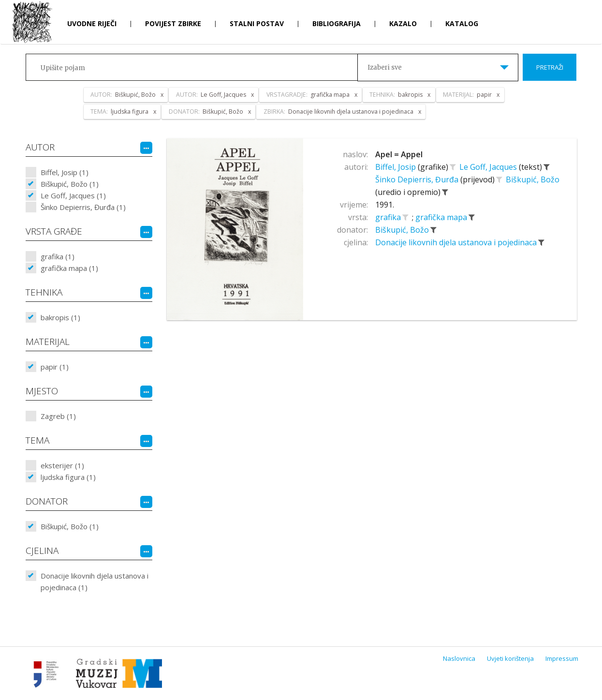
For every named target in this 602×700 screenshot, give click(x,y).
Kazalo (403, 23)
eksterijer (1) (62, 465)
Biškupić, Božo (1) (70, 184)
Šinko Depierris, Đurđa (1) (83, 207)
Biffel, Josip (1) (65, 172)
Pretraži (550, 67)
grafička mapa (442, 217)
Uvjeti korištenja (510, 658)
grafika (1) (58, 256)
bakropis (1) (60, 317)
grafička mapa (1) (69, 268)
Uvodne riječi (92, 23)
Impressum (562, 658)
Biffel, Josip (396, 167)
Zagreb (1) (58, 416)
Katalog (462, 23)
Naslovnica (459, 658)
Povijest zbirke (173, 23)
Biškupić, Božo (533, 179)
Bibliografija (337, 23)
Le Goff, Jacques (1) (73, 195)
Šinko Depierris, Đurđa (418, 179)
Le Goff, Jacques (489, 167)
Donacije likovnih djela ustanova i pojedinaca (457, 242)
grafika (389, 217)
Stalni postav (257, 23)
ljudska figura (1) (68, 477)
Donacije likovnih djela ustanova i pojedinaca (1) (95, 581)
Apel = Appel (399, 154)
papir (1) (55, 367)
